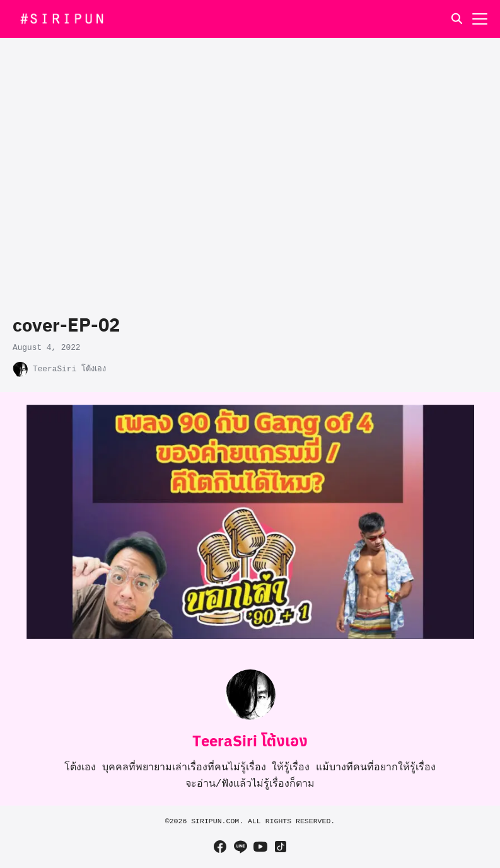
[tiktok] (281, 847)
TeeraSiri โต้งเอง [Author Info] (250, 740)
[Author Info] (250, 717)
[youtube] (260, 847)
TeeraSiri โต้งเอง (69, 369)
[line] (240, 847)
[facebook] (220, 847)
